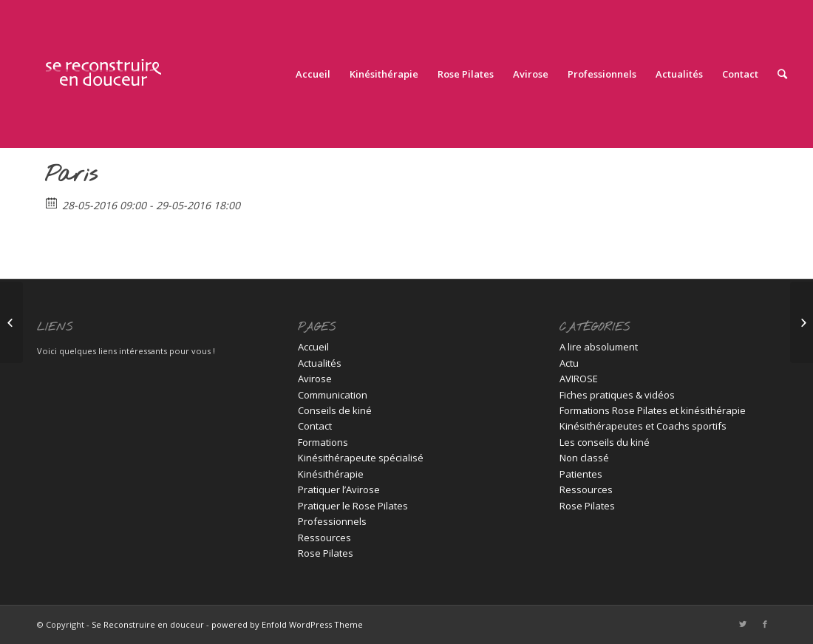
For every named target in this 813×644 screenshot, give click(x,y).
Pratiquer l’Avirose (339, 489)
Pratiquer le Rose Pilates (353, 506)
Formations (323, 442)
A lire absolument (599, 347)
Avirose (315, 379)
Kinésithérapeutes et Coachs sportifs (643, 426)
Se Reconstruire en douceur (148, 624)
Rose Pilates (326, 553)
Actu (569, 363)
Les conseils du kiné (605, 442)
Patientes (581, 474)
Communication (333, 395)
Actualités (320, 363)
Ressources (324, 538)
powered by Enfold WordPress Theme (287, 624)
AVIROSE (579, 379)
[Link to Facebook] (765, 624)
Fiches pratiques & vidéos (617, 395)
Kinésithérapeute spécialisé (361, 458)
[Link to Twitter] (743, 624)
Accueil (313, 347)
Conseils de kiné (335, 410)
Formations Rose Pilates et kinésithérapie (653, 410)
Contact (315, 426)
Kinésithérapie (331, 474)
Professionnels (332, 521)
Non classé (584, 458)
